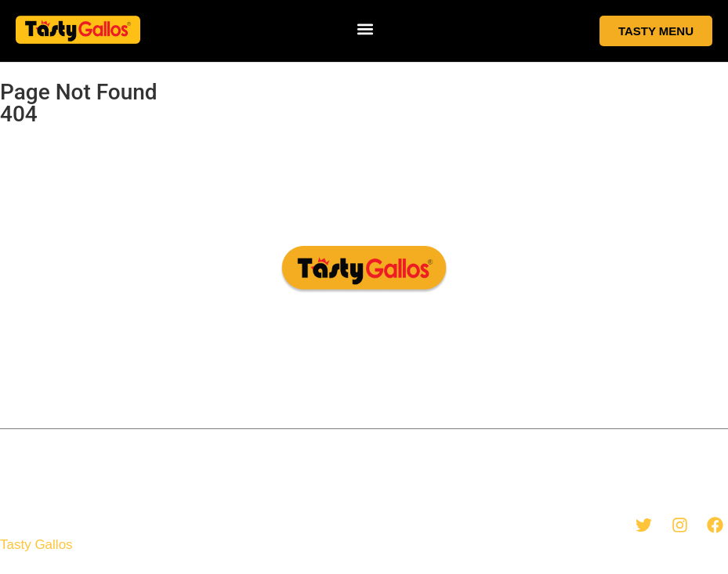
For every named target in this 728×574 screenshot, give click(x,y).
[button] (366, 29)
